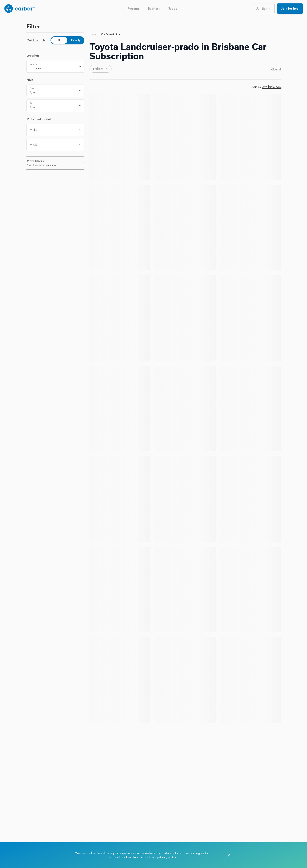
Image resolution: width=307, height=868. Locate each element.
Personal (134, 8)
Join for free (290, 8)
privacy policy (167, 857)
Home (94, 34)
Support (174, 8)
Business (154, 8)
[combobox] (55, 66)
